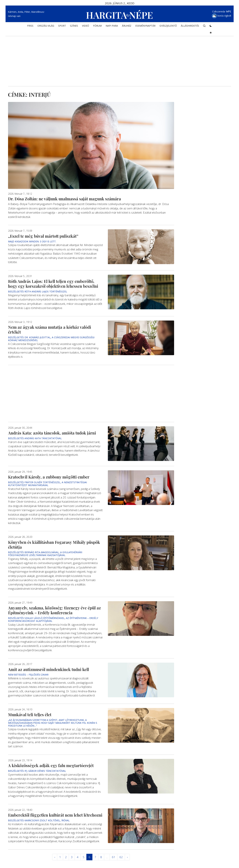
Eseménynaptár (145, 26)
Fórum (97, 26)
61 (114, 857)
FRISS (30, 26)
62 (121, 857)
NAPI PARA (112, 26)
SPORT (62, 26)
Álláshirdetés (190, 26)
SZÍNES (74, 26)
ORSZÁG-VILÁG (46, 26)
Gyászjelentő (168, 26)
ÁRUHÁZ (127, 26)
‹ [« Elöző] (55, 857)
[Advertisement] (120, 58)
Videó (86, 26)
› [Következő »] (127, 857)
